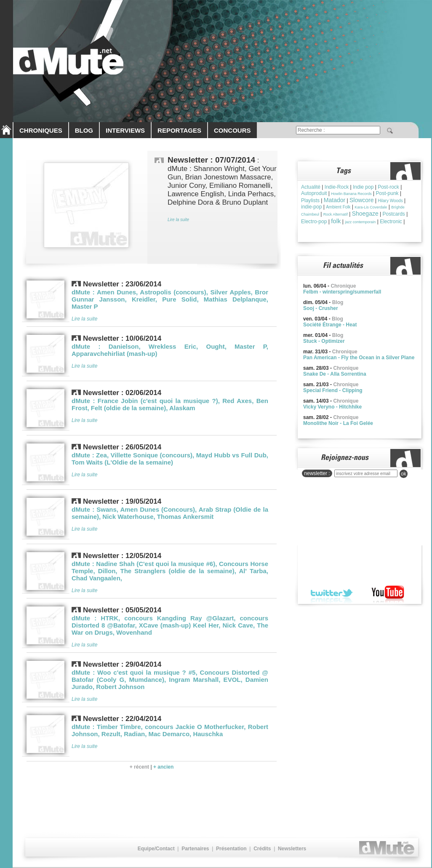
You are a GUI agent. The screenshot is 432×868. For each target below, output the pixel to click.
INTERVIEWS (125, 130)
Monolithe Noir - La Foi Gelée (338, 423)
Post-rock (388, 187)
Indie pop (363, 187)
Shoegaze (365, 214)
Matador (335, 200)
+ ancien (163, 767)
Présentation (231, 849)
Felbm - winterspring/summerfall (342, 292)
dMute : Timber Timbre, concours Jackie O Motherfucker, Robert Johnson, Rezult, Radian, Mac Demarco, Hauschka (170, 730)
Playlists (310, 200)
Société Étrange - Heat (330, 325)
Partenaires (195, 849)
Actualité (311, 187)
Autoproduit (314, 193)
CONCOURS (232, 130)
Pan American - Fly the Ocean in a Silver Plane (359, 358)
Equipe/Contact (156, 849)
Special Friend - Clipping (333, 390)
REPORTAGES (179, 130)
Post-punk (387, 193)
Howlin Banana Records (351, 194)
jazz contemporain (360, 222)
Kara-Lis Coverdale (371, 207)
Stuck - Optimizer (324, 341)
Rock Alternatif (336, 214)
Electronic (391, 222)
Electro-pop (314, 222)
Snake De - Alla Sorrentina (335, 374)
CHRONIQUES (41, 130)
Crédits (262, 849)
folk (336, 221)
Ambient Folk (338, 207)
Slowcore (362, 200)
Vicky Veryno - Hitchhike (332, 407)
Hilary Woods (390, 201)
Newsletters (292, 849)
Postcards (394, 214)
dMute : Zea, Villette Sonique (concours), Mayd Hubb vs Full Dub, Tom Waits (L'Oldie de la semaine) (170, 459)
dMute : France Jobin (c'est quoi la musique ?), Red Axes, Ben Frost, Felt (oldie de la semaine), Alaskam (170, 404)
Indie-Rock (337, 187)
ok (404, 474)
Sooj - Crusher (321, 308)
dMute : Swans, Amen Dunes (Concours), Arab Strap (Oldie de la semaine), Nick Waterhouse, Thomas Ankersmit (170, 513)
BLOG (84, 130)
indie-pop (311, 207)
